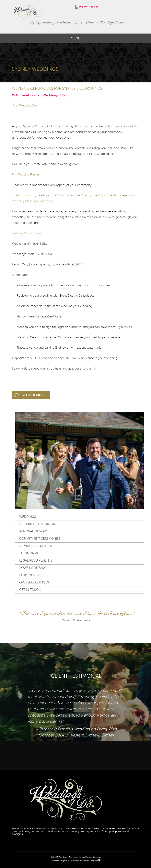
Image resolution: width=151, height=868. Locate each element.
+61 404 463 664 (89, 7)
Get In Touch (33, 395)
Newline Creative (90, 861)
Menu (76, 38)
